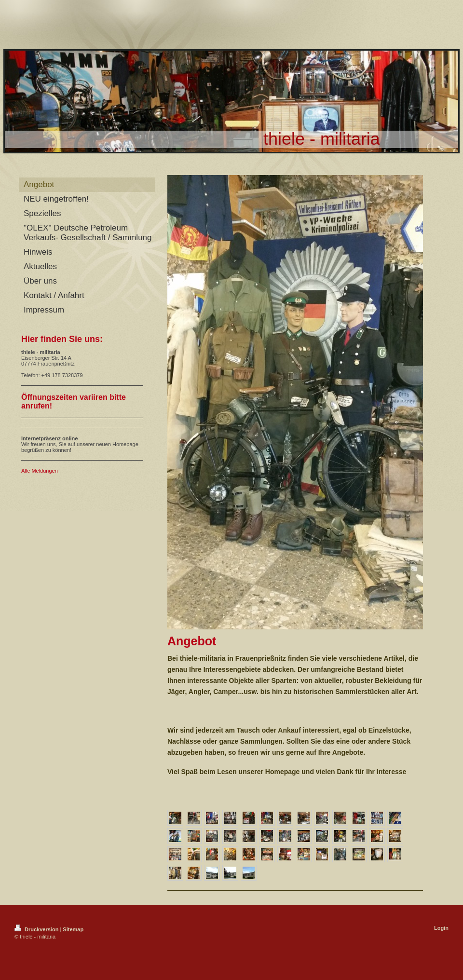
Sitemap (73, 929)
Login (441, 928)
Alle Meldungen (40, 471)
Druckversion (37, 929)
